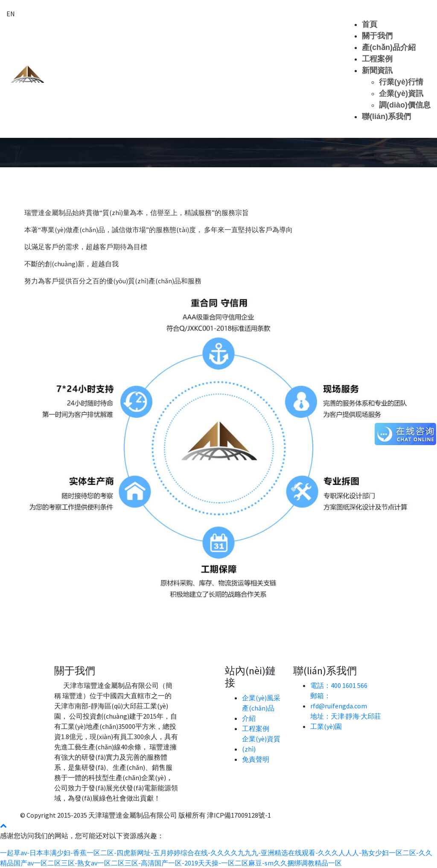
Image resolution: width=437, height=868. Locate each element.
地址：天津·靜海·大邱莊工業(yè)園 (346, 721)
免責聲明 (256, 759)
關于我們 (377, 36)
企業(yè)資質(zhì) (261, 744)
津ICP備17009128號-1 (239, 815)
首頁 (370, 24)
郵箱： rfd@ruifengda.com (339, 701)
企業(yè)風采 (261, 698)
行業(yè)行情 (401, 82)
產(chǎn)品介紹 (389, 47)
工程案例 (377, 59)
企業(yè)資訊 (401, 93)
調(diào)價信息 (405, 105)
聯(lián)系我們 (386, 117)
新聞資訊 (377, 70)
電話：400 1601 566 (339, 685)
